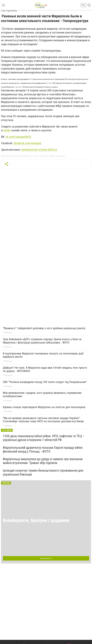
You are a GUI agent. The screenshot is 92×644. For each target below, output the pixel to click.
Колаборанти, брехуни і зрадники (36, 520)
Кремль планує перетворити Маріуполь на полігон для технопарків (44, 407)
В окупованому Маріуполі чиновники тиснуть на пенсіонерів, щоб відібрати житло (43, 355)
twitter (7, 130)
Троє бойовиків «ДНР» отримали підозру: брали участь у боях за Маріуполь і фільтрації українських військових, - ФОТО (42, 341)
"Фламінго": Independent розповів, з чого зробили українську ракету (44, 328)
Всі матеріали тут (46, 558)
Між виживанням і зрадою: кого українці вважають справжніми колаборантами (42, 395)
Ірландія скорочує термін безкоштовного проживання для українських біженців (43, 472)
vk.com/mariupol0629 (18, 137)
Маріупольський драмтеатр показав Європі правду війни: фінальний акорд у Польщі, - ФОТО (43, 449)
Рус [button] (83, 5)
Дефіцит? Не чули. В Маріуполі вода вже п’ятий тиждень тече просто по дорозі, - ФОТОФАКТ (45, 369)
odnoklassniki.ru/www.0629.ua (39, 150)
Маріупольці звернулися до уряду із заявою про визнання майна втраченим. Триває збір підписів (43, 461)
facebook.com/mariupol (27, 143)
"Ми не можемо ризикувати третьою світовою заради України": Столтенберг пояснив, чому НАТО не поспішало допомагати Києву (43, 420)
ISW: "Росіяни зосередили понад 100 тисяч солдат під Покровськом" (45, 382)
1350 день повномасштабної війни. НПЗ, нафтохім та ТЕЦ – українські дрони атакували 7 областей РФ (44, 438)
